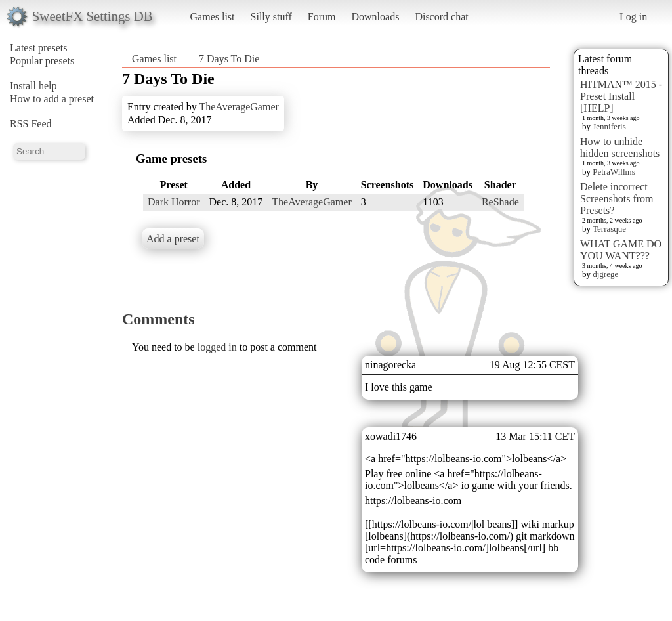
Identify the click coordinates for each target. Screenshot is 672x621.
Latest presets (39, 48)
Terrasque (609, 229)
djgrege (605, 274)
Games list (213, 17)
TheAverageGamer (239, 107)
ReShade (500, 202)
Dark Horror (174, 202)
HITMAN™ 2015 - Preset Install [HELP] (621, 96)
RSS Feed (31, 124)
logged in (217, 347)
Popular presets (42, 61)
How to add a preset (52, 99)
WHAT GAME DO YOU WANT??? (621, 250)
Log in (633, 17)
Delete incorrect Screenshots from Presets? (617, 199)
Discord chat (441, 17)
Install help (33, 86)
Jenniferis (609, 126)
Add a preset (173, 239)
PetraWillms (614, 172)
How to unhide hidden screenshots (620, 147)
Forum (322, 17)
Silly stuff (271, 17)
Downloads (375, 17)
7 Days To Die (229, 59)
